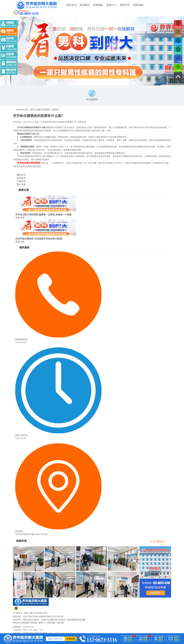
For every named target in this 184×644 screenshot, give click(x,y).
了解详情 (19, 172)
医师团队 (91, 5)
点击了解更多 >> (161, 531)
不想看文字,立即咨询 (74, 115)
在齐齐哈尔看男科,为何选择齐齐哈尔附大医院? (39, 228)
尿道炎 (52, 103)
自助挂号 (19, 170)
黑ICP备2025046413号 (34, 602)
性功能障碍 (92, 89)
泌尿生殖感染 (41, 103)
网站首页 (17, 611)
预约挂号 (118, 5)
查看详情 (19, 208)
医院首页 (64, 5)
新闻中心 (104, 5)
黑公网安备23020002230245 (30, 599)
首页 (32, 103)
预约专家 (19, 175)
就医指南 (131, 5)
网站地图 (51, 611)
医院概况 (77, 5)
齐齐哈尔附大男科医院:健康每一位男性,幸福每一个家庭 (43, 205)
